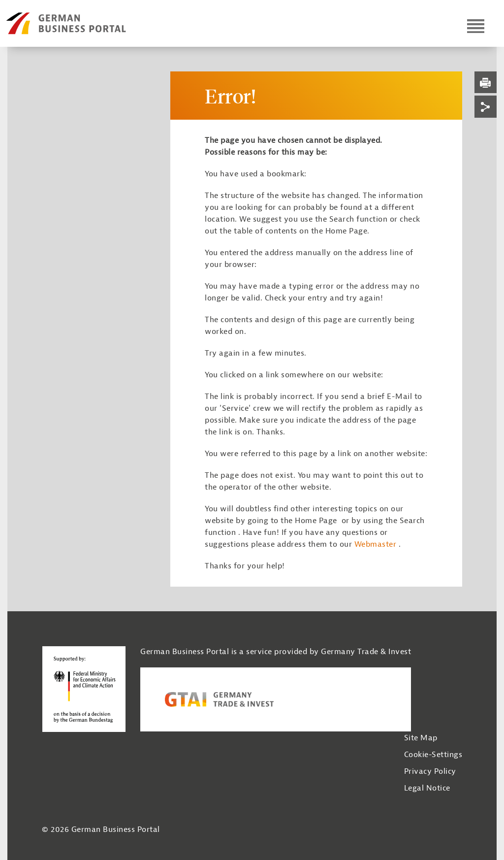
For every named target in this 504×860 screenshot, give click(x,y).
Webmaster (376, 544)
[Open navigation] (476, 26)
